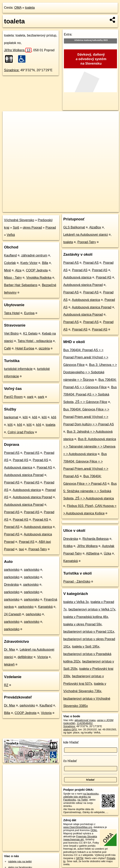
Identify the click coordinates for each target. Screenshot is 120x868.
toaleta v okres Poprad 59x (82, 624)
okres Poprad (32, 228)
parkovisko (12, 570)
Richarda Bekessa (96, 539)
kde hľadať (71, 742)
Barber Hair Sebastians (21, 285)
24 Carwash (13, 614)
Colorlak (10, 263)
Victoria (43, 657)
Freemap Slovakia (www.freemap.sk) (80, 838)
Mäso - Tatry (13, 278)
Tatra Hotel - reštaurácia (35, 341)
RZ (6, 685)
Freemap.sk (69, 209)
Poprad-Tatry (38, 549)
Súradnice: (12, 70)
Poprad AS (12, 453)
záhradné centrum (34, 255)
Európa (29, 313)
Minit (7, 270)
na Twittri (83, 800)
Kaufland (10, 255)
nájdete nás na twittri (20, 861)
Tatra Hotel (12, 313)
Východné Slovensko (19, 220)
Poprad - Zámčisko (77, 582)
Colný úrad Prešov (21, 432)
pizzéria (44, 348)
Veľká (11, 235)
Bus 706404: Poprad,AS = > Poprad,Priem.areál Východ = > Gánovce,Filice (86, 358)
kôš (25, 417)
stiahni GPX (70, 729)
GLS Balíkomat (74, 227)
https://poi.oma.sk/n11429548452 (100, 209)
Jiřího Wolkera (18, 50)
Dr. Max (10, 650)
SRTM (80, 858)
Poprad (51, 228)
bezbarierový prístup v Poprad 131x (89, 632)
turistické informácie (18, 369)
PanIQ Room (13, 397)
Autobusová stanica (18, 468)
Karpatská (45, 607)
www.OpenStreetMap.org (78, 827)
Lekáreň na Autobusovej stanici (86, 235)
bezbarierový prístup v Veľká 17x (92, 609)
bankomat (11, 417)
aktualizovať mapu (85, 720)
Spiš (16, 228)
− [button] (10, 124)
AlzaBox (95, 227)
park (30, 397)
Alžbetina (93, 553)
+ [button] (10, 118)
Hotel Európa (25, 348)
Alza (18, 270)
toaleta (30, 8)
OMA (18, 8)
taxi (21, 549)
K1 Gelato (30, 333)
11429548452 (85, 723)
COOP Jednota (37, 270)
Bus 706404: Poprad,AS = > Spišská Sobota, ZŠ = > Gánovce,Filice (90, 395)
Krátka (68, 546)
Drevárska (11, 585)
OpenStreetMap (48, 209)
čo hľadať (70, 761)
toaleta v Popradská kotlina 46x (86, 617)
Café (7, 348)
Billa (45, 263)
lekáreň (9, 664)
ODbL (94, 830)
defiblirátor (25, 657)
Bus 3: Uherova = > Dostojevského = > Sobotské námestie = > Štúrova (90, 372)
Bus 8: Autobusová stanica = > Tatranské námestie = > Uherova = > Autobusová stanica (90, 447)
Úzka (107, 553)
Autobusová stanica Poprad (24, 475)
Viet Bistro (11, 333)
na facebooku (91, 794)
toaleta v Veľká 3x (76, 602)
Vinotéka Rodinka (39, 278)
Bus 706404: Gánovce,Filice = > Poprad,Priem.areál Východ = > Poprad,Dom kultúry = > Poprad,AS (89, 417)
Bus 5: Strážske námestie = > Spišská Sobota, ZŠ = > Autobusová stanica (90, 491)
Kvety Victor (29, 263)
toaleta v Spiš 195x (86, 647)
